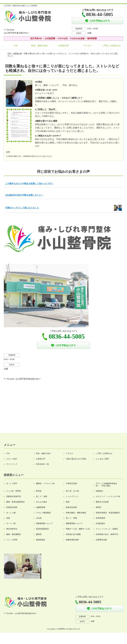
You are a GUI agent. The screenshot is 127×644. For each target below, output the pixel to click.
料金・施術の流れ (40, 46)
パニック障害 (12, 540)
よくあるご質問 (102, 459)
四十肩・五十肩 (72, 491)
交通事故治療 (101, 540)
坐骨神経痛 (100, 518)
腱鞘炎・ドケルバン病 (45, 483)
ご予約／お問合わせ (111, 46)
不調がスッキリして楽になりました (22, 208)
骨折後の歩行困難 (73, 534)
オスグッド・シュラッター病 (108, 496)
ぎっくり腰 (11, 513)
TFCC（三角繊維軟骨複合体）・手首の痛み (106, 485)
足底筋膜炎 (100, 523)
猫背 (68, 502)
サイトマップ (12, 464)
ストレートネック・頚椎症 (107, 529)
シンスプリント (72, 496)
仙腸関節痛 (41, 507)
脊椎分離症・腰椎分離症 (76, 513)
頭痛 (8, 518)
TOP (16, 46)
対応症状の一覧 (42, 464)
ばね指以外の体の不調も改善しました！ (24, 195)
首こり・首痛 (42, 496)
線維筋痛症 (41, 540)
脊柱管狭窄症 (12, 529)
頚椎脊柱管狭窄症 (14, 496)
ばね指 (39, 518)
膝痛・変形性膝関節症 (15, 502)
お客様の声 (63, 46)
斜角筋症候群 (12, 507)
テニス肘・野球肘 (14, 491)
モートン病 (11, 523)
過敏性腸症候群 (72, 540)
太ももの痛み (42, 502)
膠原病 (39, 534)
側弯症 (99, 507)
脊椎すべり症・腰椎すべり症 (78, 529)
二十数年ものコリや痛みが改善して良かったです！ (30, 184)
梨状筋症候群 (71, 507)
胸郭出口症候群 (102, 502)
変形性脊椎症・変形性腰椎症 (108, 513)
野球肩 (39, 491)
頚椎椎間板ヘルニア (44, 523)
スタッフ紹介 (12, 459)
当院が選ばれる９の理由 (76, 459)
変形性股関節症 (42, 529)
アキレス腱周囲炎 (43, 513)
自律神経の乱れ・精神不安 (107, 534)
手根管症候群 (71, 483)
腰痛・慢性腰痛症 (14, 534)
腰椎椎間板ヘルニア (74, 523)
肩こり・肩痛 (71, 518)
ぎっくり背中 (12, 483)
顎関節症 (99, 491)
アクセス (87, 46)
